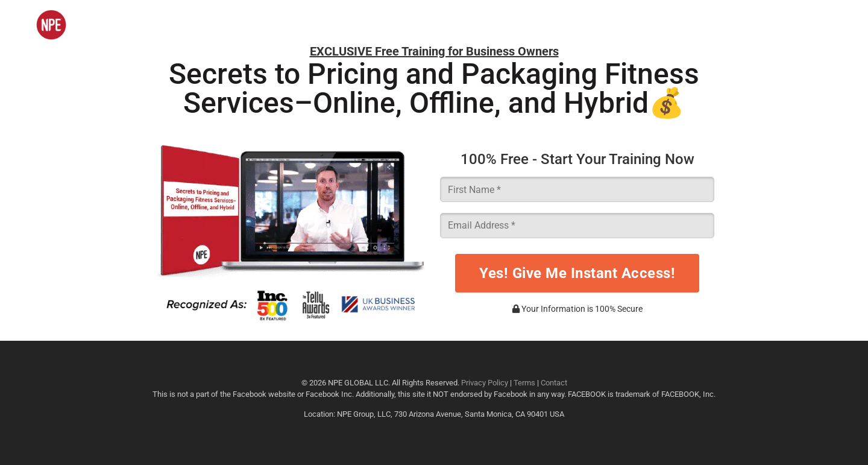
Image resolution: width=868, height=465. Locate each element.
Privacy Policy (485, 383)
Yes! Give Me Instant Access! (577, 273)
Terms (524, 383)
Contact (554, 383)
